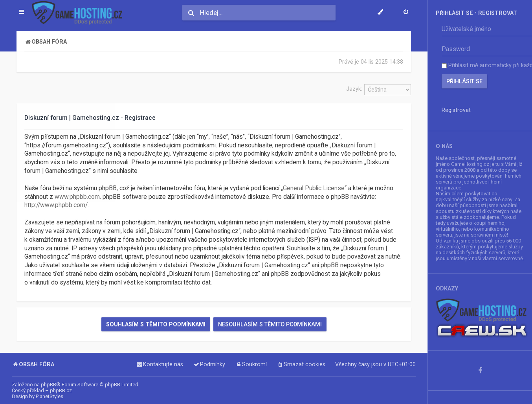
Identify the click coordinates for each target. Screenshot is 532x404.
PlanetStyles (50, 396)
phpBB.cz (61, 390)
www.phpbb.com (77, 196)
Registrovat (498, 13)
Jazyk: (354, 89)
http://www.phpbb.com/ (56, 205)
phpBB (49, 385)
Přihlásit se (454, 13)
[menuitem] (406, 13)
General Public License (314, 188)
